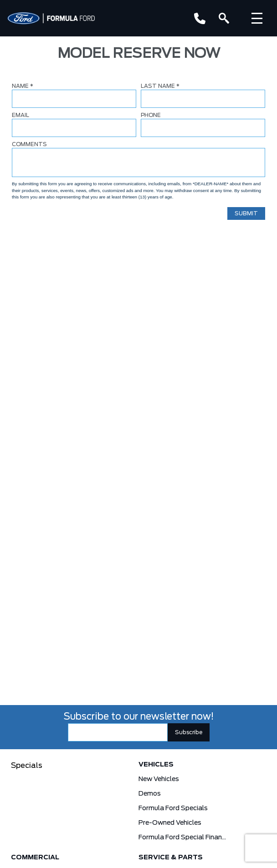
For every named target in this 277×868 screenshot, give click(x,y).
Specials (27, 766)
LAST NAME (160, 86)
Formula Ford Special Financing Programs (182, 838)
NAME (23, 86)
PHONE (151, 115)
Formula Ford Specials (173, 808)
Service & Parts (171, 858)
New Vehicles (159, 779)
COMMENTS (29, 144)
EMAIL (21, 115)
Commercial (35, 858)
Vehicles (156, 765)
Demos (150, 794)
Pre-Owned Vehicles (170, 823)
